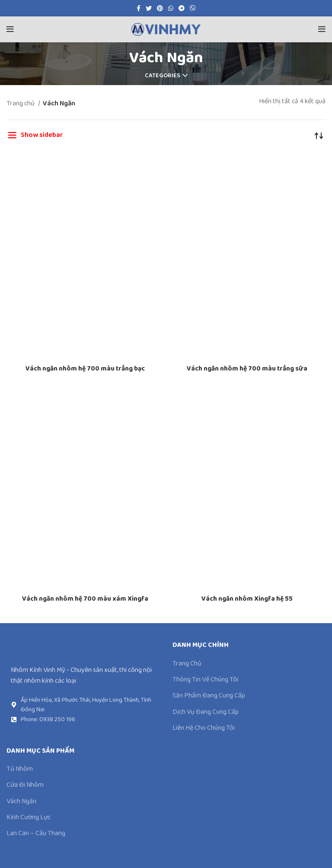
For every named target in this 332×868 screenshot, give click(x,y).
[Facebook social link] (139, 8)
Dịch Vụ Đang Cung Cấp (206, 712)
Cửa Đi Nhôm (25, 785)
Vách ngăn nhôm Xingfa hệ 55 (247, 599)
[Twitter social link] (149, 8)
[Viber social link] (193, 8)
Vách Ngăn (21, 801)
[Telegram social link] (182, 8)
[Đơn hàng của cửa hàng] (319, 135)
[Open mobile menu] (10, 29)
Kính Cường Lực (29, 817)
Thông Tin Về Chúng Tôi (205, 680)
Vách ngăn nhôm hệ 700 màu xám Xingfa (85, 599)
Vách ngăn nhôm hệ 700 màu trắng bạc (85, 369)
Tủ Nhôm (20, 769)
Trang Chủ (187, 664)
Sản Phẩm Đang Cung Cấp (209, 696)
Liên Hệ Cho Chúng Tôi (204, 728)
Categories (163, 76)
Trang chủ (21, 103)
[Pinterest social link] (160, 8)
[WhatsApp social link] (171, 8)
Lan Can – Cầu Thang (36, 833)
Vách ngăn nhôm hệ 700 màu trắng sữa (247, 369)
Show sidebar (42, 135)
